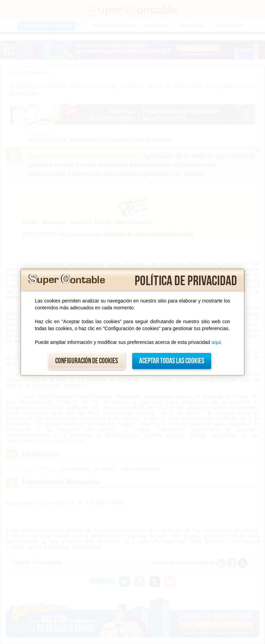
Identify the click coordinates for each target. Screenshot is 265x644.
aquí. (217, 342)
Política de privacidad (186, 281)
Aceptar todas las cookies (172, 361)
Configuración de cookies (87, 361)
